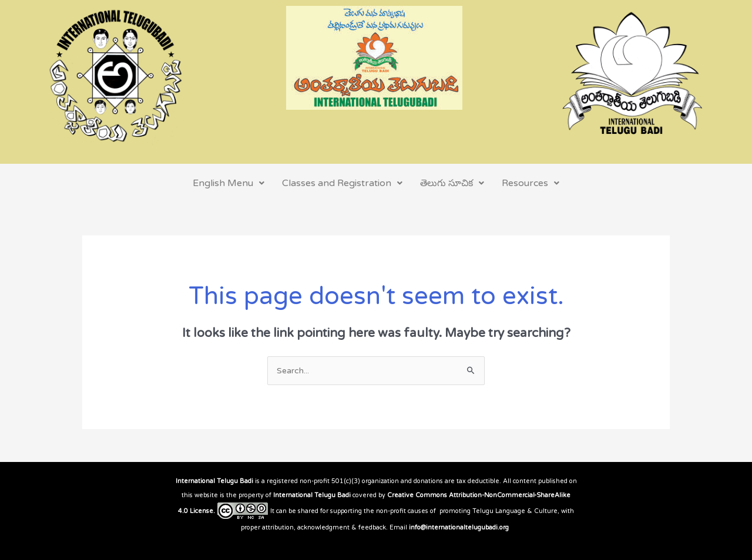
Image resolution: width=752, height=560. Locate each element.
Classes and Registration (342, 183)
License (202, 511)
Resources (531, 183)
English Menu (229, 183)
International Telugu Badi (214, 481)
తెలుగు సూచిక (452, 183)
